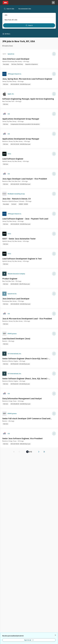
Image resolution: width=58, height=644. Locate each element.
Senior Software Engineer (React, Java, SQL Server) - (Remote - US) (25, 379)
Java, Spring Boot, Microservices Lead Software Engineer (27, 79)
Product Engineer (10, 279)
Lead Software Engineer (13, 159)
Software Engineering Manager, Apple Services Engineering (28, 99)
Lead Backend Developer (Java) (16, 339)
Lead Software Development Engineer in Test (22, 259)
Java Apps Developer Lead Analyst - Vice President (25, 179)
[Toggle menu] (53, 3)
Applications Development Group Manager (21, 119)
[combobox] (27, 15)
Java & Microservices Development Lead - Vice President (27, 319)
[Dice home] (5, 3)
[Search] (29, 25)
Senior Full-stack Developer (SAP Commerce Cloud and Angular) (26, 419)
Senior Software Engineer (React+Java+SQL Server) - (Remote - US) (26, 359)
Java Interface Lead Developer (16, 59)
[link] (14, 452)
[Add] (54, 54)
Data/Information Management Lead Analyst (22, 398)
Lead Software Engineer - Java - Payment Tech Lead (25, 219)
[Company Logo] (4, 54)
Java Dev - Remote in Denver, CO (17, 199)
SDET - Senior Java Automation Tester (19, 239)
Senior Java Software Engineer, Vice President (22, 438)
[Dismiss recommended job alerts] (56, 635)
